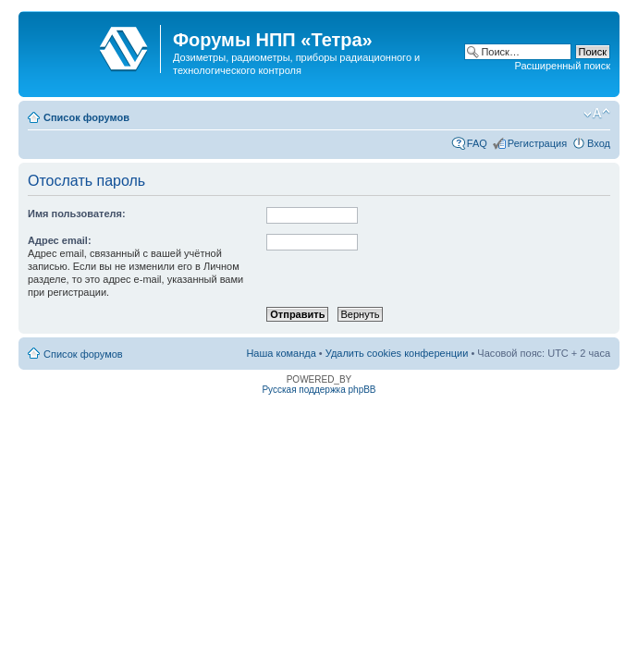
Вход (599, 143)
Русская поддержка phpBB (319, 390)
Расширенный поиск (562, 66)
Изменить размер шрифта (597, 114)
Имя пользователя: (77, 214)
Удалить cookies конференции (397, 353)
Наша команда (281, 353)
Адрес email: (60, 240)
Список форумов (86, 117)
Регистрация (537, 143)
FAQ (477, 143)
